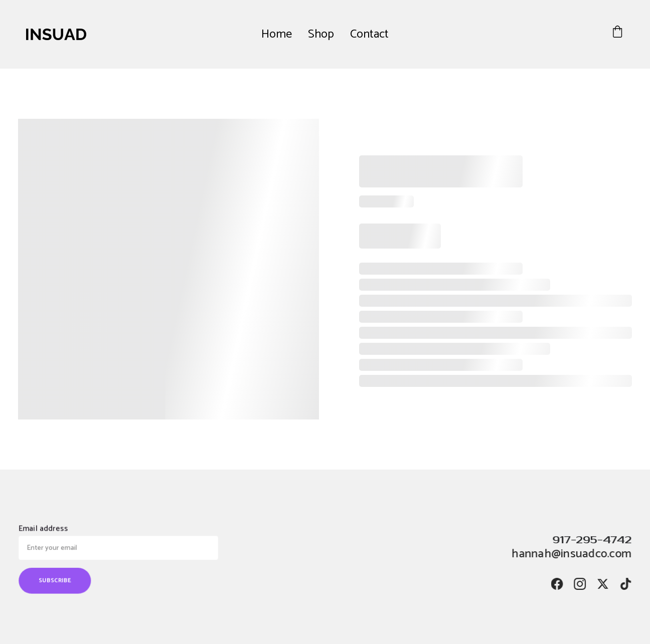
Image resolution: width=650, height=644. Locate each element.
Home (277, 34)
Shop (321, 34)
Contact (369, 34)
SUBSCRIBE (57, 579)
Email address (46, 530)
